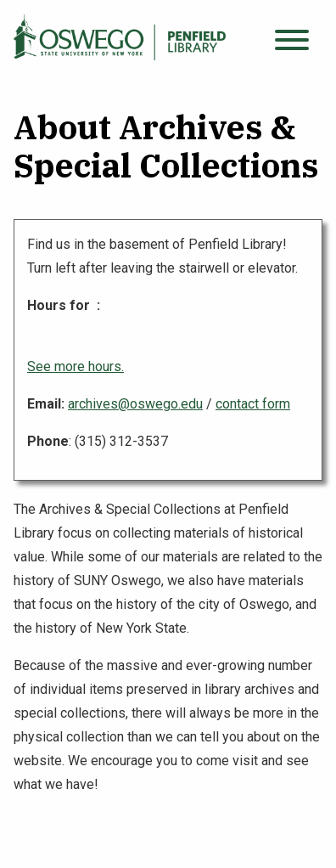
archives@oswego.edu (135, 404)
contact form (253, 404)
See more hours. (76, 366)
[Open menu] (292, 41)
